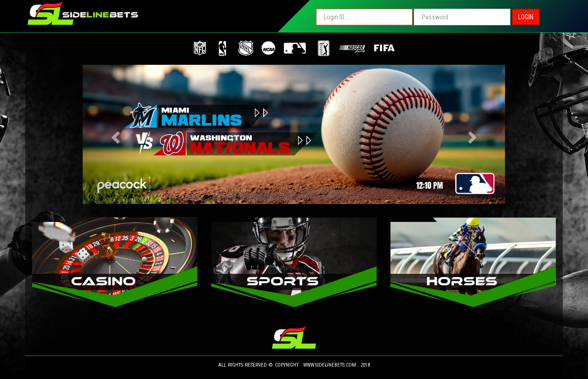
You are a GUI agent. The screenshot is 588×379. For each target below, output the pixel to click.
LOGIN (526, 17)
